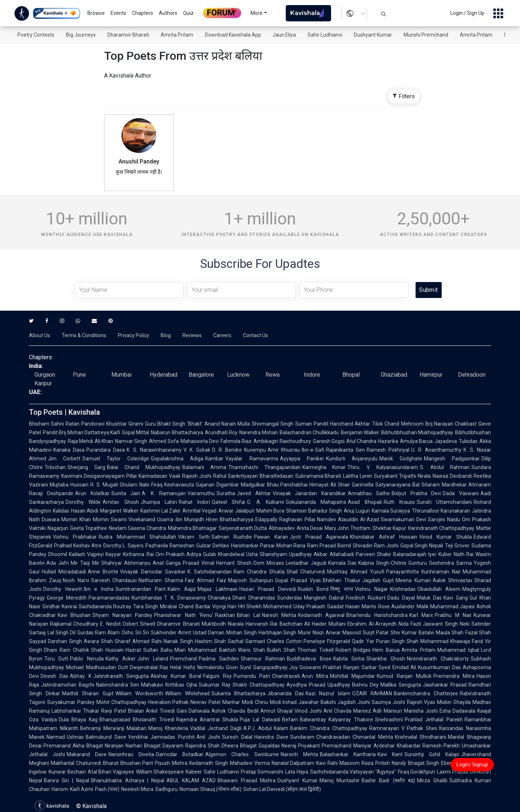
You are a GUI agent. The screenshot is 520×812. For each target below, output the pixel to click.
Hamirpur (431, 375)
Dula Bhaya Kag (78, 720)
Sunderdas (290, 598)
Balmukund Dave (106, 737)
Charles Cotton (284, 641)
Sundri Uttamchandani (444, 502)
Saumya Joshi (388, 702)
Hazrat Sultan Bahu (149, 650)
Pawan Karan (271, 537)
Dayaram (173, 746)
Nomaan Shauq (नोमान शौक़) (211, 789)
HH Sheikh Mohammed (265, 606)
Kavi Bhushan (74, 615)
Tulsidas (468, 441)
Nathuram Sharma (161, 580)
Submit (428, 290)
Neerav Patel (205, 702)
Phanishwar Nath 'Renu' (184, 615)
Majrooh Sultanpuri (251, 580)
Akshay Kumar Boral (176, 676)
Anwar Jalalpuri (236, 511)
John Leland (153, 659)
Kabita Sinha (349, 659)
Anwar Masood (343, 633)
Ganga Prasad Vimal (190, 563)
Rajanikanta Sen (345, 450)
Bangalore (201, 375)
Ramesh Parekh (441, 746)
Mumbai (121, 375)
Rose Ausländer (397, 606)
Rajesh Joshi (197, 476)
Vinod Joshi (308, 711)
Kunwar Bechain (67, 772)
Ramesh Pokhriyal (388, 450)
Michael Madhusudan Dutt (97, 667)
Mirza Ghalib (432, 780)
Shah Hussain (107, 650)
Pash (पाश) (107, 789)
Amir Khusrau (284, 450)
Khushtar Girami (125, 424)
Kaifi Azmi (82, 789)
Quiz (188, 13)
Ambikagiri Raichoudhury (282, 441)
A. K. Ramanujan (164, 493)
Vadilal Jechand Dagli (216, 728)
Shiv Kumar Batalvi (412, 633)
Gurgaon (45, 375)
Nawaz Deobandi (452, 476)
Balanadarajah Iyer (415, 554)
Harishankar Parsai (253, 546)
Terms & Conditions (84, 335)
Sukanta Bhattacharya (238, 693)
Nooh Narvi (76, 580)
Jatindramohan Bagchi (68, 685)
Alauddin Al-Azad (358, 519)
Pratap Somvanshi (262, 772)
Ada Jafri (58, 563)
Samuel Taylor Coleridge (116, 459)
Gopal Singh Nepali (422, 546)
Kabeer (194, 772)
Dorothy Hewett (63, 589)
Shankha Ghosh (385, 659)
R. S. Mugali (104, 485)
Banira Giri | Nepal (67, 780)
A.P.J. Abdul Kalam (266, 728)
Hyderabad (164, 375)
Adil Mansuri (387, 711)
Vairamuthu (201, 493)
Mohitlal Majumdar (352, 676)
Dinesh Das (54, 676)
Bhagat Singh (424, 763)
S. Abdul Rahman (445, 467)
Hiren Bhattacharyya (230, 519)
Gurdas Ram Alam (98, 633)
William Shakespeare (160, 772)
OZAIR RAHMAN (372, 693)
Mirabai (168, 606)
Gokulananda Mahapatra (316, 502)
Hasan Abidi (85, 511)
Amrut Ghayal (276, 711)
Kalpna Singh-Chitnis (382, 563)
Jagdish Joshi (354, 702)
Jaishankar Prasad (445, 685)
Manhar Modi (238, 702)
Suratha (226, 493)
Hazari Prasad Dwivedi (268, 589)
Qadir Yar (363, 641)
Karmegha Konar (324, 467)
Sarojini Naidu (444, 519)
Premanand (57, 746)
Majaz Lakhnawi (218, 589)
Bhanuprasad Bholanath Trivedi (137, 720)
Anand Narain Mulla (227, 424)
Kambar (214, 459)
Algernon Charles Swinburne (242, 754)
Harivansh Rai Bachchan (274, 624)
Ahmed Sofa (164, 441)
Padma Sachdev (219, 659)
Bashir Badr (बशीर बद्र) (388, 780)
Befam (290, 720)
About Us (40, 335)
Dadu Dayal (401, 598)
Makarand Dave (87, 754)
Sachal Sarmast (246, 641)
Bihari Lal (248, 615)
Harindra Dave (271, 737)
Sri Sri (142, 633)
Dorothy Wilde (83, 502)
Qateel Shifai (228, 502)
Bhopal (351, 375)
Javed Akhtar (254, 493)
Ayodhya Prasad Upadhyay (318, 685)
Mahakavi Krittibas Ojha (169, 685)
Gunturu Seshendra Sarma (440, 563)
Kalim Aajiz (182, 589)
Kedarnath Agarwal (321, 615)
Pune (79, 375)
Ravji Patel (114, 711)
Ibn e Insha (99, 589)
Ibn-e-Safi (313, 450)
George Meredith (67, 598)
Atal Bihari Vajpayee (111, 772)
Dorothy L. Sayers (124, 546)
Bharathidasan (276, 476)
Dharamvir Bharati (128, 35)
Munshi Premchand (426, 35)
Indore (312, 375)
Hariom (60, 789)
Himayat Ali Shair (330, 485)
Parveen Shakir (374, 554)
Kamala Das (342, 563)
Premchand (183, 659)
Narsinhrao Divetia (131, 754)
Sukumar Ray (215, 685)
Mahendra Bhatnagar (192, 528)
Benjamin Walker (360, 432)
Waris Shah (251, 650)
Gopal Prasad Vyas (298, 580)
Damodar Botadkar (180, 754)
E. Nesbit (110, 624)
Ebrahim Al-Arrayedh (372, 624)
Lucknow (238, 375)
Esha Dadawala (457, 711)
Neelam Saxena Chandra (137, 528)
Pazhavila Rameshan (170, 546)
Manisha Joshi (421, 711)
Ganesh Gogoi (329, 441)
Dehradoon (472, 375)
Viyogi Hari (224, 606)
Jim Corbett (64, 459)
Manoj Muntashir (340, 780)
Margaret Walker (119, 511)
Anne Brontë (103, 572)
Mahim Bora (270, 511)
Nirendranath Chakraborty (438, 659)
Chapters (143, 13)
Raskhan (225, 615)
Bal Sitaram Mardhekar (439, 485)
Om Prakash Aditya (178, 554)
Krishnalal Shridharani (421, 737)
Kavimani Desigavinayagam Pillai (99, 476)
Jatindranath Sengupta (121, 676)
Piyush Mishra (171, 763)
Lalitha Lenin (358, 476)
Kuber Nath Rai (456, 554)
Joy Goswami (305, 667)
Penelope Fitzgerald (327, 641)
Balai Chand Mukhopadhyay (144, 467)
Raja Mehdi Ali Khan (90, 441)
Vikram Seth (194, 537)
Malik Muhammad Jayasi (446, 606)
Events (118, 13)
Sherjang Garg (86, 467)
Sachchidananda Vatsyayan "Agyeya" (353, 772)
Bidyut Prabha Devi (416, 493)
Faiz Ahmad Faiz (206, 580)
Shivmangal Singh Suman (282, 424)
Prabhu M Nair (453, 615)
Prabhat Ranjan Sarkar (350, 667)
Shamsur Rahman (263, 659)
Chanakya (219, 598)
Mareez (362, 711)
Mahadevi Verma (250, 763)
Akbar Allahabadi (334, 554)
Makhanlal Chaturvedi (76, 763)
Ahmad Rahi (147, 641)
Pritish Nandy (391, 763)
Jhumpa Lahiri (159, 502)
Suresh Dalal (237, 737)
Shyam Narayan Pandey (122, 615)
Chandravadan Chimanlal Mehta (355, 737)
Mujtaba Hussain (69, 485)
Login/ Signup (472, 765)
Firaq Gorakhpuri (417, 772)
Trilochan (55, 467)
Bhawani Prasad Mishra (247, 780)
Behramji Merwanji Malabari (114, 728)
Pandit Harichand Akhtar (342, 424)
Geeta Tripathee (88, 528)
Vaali (175, 476)
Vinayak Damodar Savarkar (153, 572)
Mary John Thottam (347, 528)
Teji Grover (457, 546)
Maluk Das (429, 598)
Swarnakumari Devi (403, 519)
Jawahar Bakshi (317, 702)
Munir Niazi (311, 633)
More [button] (257, 13)
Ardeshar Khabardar (397, 746)
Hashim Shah (210, 641)
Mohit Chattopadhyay (121, 702)
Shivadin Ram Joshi (376, 546)
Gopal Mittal (135, 432)
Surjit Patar (376, 633)
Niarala (236, 624)
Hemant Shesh (234, 563)
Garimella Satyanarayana (381, 485)
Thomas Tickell (315, 650)
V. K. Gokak (197, 450)
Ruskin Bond (313, 589)
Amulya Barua (416, 441)
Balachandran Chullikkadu (309, 432)
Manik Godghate (401, 459)
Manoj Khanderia (168, 728)
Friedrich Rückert (366, 598)
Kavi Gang (455, 598)
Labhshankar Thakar (75, 711)
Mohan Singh (242, 633)
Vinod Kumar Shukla (445, 537)
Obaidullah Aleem (439, 589)
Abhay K (81, 676)
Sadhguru (166, 789)
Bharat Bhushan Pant (128, 763)
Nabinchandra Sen (118, 685)
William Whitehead (187, 693)
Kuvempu (255, 450)
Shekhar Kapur (389, 528)
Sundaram (302, 737)
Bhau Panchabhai (287, 485)
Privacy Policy (133, 335)
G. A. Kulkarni (265, 502)
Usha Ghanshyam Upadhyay (279, 554)
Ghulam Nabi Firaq (141, 485)
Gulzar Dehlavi (213, 546)
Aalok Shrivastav (453, 580)
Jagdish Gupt (378, 580)
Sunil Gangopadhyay (264, 667)
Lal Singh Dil (61, 633)
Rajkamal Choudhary (74, 624)
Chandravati (286, 676)
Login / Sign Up (467, 13)
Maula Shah (450, 633)
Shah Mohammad (428, 641)
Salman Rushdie (232, 537)
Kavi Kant (390, 754)
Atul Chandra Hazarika (372, 441)
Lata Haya (297, 772)
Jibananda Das (286, 693)
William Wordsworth (139, 693)
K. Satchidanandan (210, 572)
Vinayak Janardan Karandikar (309, 493)
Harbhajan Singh (278, 633)
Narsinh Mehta (299, 754)
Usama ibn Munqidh (181, 519)
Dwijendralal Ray (149, 667)
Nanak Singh (178, 641)
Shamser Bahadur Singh (314, 511)
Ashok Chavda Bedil (235, 711)
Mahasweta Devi (200, 441)
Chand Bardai (194, 606)
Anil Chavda (337, 711)
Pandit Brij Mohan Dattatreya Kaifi (81, 432)
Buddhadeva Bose (309, 659)
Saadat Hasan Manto (352, 606)
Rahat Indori (194, 502)
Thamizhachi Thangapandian (264, 467)
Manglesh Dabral (324, 598)
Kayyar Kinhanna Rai (129, 554)
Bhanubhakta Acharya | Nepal (128, 780)
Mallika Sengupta (401, 685)
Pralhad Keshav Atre (78, 546)
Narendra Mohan (259, 432)
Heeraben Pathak (169, 702)
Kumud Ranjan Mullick (404, 676)
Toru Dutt (56, 659)
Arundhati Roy (221, 432)
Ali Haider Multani (325, 624)
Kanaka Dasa (69, 450)
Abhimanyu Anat (144, 563)
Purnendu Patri (252, 676)
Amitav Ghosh (121, 502)
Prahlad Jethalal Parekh (434, 720)
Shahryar (112, 563)
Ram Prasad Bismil (329, 546)
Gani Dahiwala (193, 711)
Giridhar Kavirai (60, 606)
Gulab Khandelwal (224, 554)
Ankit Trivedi (160, 711)
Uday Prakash (309, 606)
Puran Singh (390, 641)
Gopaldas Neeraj (278, 746)
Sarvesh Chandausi (114, 580)
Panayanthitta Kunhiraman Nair (424, 572)
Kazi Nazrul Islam (328, 693)
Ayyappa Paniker (302, 459)
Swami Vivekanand (133, 519)
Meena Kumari (413, 580)
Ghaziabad (394, 375)
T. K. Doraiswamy (185, 598)
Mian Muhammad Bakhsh (205, 650)
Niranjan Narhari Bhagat (133, 746)
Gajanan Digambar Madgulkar (230, 485)
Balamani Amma (204, 467)
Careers (222, 335)
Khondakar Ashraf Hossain (384, 537)
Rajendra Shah (203, 746)
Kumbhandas (147, 598)
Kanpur (43, 383)
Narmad (56, 737)
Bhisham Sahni (46, 424)
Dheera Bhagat (239, 746)
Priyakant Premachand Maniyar (335, 746)
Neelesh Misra (137, 789)
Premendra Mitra (454, 676)
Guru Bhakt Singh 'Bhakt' (174, 424)
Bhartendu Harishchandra (377, 615)
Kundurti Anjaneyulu (352, 459)
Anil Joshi (209, 737)
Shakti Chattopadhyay (258, 685)
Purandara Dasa (106, 450)
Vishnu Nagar (372, 589)
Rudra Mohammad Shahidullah (137, 537)
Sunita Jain (126, 493)
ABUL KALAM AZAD (191, 780)
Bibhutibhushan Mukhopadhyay (417, 432)
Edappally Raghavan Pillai (285, 519)
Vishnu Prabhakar (75, 537)
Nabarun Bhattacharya (177, 432)
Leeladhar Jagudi (306, 563)
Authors (168, 13)
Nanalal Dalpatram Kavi (299, 763)
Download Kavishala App (233, 35)
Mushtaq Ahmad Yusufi (356, 572)
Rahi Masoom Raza (350, 763)
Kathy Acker (121, 659)
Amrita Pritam (177, 35)
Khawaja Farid (467, 641)
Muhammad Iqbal (458, 650)
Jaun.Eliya (284, 35)
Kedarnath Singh (209, 763)
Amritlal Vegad (199, 511)
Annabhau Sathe (369, 493)
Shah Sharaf (116, 641)
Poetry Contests (36, 35)
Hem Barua (386, 650)
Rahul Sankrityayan (236, 476)
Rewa (273, 375)
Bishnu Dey (365, 685)
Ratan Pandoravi (85, 424)
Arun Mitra (315, 676)
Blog (166, 335)
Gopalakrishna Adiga (177, 459)
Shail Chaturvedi (306, 572)
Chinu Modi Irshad (276, 702)
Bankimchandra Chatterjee (426, 693)
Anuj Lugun (357, 511)
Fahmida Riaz (236, 441)
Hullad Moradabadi (64, 572)
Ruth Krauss (399, 502)
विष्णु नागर (342, 589)
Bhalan (136, 711)
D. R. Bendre (227, 450)
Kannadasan (153, 476)
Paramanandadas (109, 598)
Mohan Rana (291, 546)
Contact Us (255, 335)
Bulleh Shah (281, 650)
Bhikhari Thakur (341, 580)
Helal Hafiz (183, 667)
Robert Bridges (353, 650)
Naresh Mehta (279, 615)
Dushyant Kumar (373, 35)
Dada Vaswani (461, 493)
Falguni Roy (217, 676)
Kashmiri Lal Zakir (161, 511)
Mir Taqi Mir (85, 563)
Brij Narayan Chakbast (451, 424)
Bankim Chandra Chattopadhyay (329, 728)
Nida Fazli (410, 624)
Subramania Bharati (318, 476)
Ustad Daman (209, 633)
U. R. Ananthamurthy (436, 450)
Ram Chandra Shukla (259, 572)
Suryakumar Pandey (71, 702)
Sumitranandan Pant (141, 589)
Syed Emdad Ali (398, 667)
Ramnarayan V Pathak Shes (403, 728)
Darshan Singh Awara (73, 641)
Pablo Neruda (87, 659)
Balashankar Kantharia (348, 754)
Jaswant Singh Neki (446, 624)
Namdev (327, 519)
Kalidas (61, 511)
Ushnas (75, 737)
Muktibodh (214, 624)
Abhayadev (282, 528)
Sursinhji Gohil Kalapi (432, 754)
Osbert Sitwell (139, 624)
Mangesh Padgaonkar (452, 459)
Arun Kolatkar (92, 493)
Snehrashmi (389, 720)
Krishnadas (403, 589)
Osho (127, 633)
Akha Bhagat (88, 746)
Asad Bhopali (365, 502)
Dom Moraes (269, 563)
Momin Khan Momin (85, 519)
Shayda (462, 702)
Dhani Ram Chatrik (67, 650)
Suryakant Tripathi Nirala (402, 476)
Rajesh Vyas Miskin (429, 702)
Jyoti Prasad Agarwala (319, 537)
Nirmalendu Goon (218, 667)
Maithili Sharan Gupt (88, 693)
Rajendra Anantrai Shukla (207, 720)
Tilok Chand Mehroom (398, 424)
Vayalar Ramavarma (251, 459)
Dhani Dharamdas (254, 598)
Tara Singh (146, 606)
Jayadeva (446, 441)
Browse (96, 13)
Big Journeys (81, 35)
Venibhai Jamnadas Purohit (161, 737)
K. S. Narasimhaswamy (154, 450)
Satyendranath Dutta (243, 528)
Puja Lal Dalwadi (260, 720)
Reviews (192, 335)
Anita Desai (310, 528)
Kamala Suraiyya (391, 511)
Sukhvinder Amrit (171, 633)
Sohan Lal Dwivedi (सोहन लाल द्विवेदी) (282, 789)
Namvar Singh (131, 441)
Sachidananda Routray (105, 606)
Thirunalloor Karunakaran (441, 511)
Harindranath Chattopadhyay (441, 528)
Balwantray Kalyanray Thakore (337, 720)
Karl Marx (421, 615)
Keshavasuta (179, 485)
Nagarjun (58, 528)
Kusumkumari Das (439, 667)
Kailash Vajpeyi (86, 554)
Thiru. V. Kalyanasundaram (383, 467)
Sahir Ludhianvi (325, 35)
